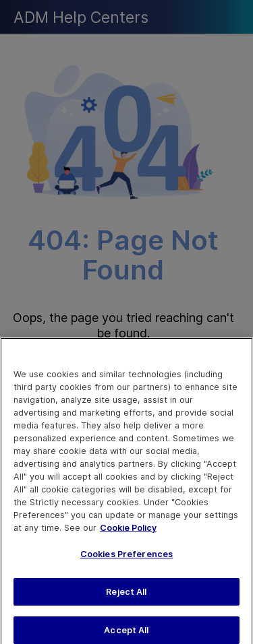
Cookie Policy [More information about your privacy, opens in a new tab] (128, 533)
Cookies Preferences (126, 559)
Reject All (126, 597)
